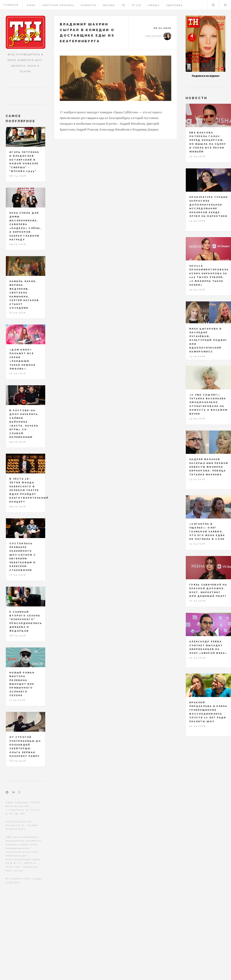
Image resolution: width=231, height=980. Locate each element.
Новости (88, 5)
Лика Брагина (153, 36)
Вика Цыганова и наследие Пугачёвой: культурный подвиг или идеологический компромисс (208, 340)
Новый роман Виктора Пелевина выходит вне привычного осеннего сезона (22, 684)
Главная (11, 5)
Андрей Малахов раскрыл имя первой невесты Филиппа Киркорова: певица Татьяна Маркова (209, 467)
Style (137, 5)
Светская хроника (58, 5)
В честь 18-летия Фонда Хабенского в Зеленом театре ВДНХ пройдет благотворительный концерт (29, 490)
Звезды (109, 5)
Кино (31, 5)
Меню (225, 5)
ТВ (123, 5)
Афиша (154, 5)
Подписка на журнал (206, 76)
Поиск (213, 5)
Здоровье (175, 5)
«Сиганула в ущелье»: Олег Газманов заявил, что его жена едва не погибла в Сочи (207, 532)
